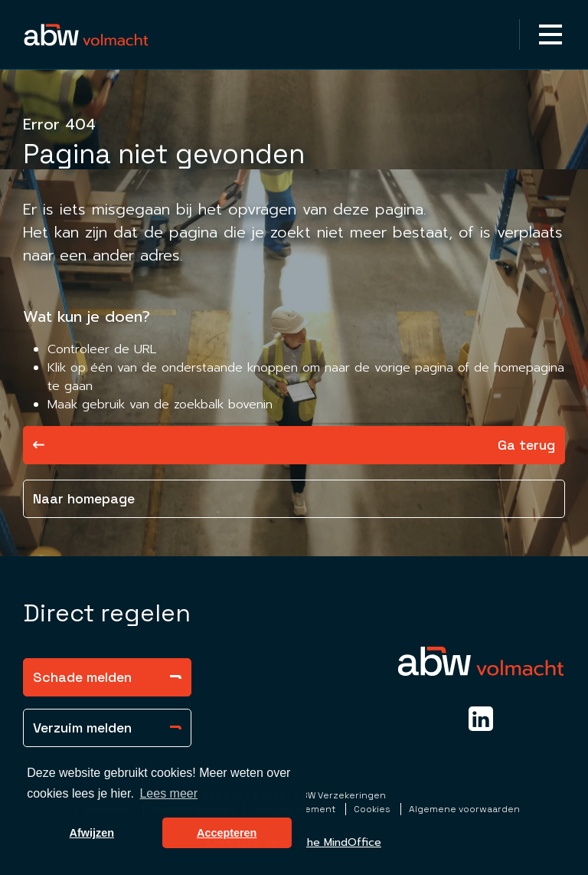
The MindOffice (340, 842)
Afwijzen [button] (92, 833)
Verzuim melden (107, 728)
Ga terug (294, 445)
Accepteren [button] (227, 833)
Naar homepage (84, 498)
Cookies (373, 809)
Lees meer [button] (168, 793)
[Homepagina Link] (86, 34)
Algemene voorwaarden (464, 809)
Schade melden (107, 677)
